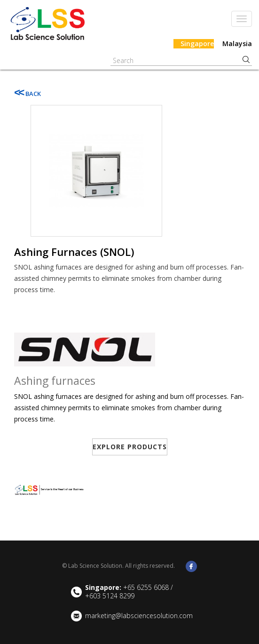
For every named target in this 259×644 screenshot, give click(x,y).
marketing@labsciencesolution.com (139, 616)
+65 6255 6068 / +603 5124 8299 (129, 592)
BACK (33, 94)
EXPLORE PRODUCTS (130, 447)
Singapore (197, 44)
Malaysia (237, 44)
